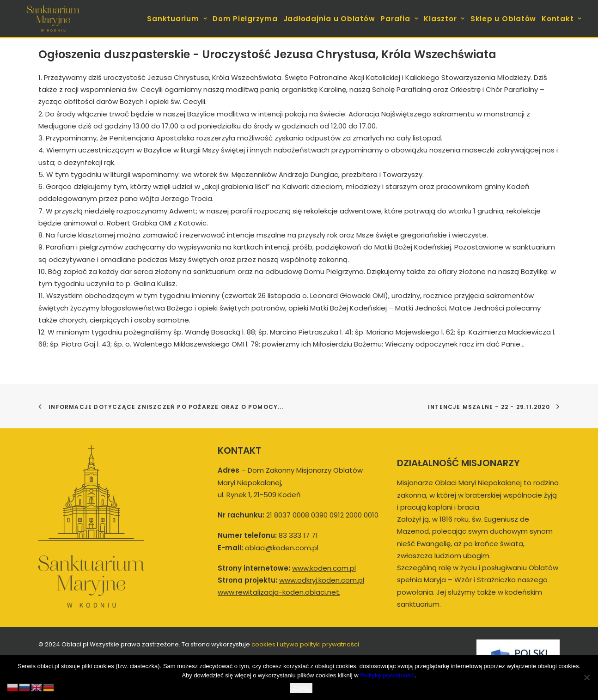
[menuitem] (178, 18)
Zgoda (302, 688)
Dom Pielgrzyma (245, 19)
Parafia (399, 19)
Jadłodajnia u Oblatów (329, 19)
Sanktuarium (177, 19)
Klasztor (444, 19)
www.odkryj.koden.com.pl (322, 580)
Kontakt (562, 19)
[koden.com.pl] (53, 18)
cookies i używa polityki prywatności (305, 644)
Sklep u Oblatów (503, 19)
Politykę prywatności (387, 675)
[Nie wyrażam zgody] (586, 677)
